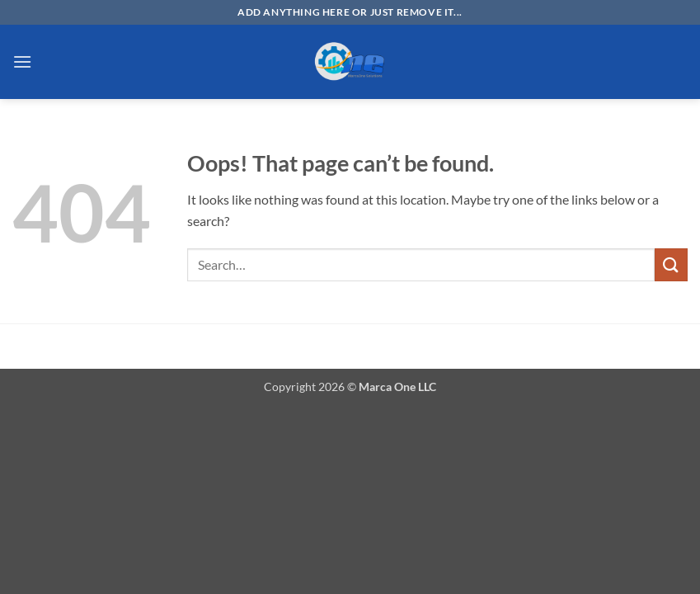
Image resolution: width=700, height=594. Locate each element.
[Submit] (671, 264)
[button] (22, 61)
